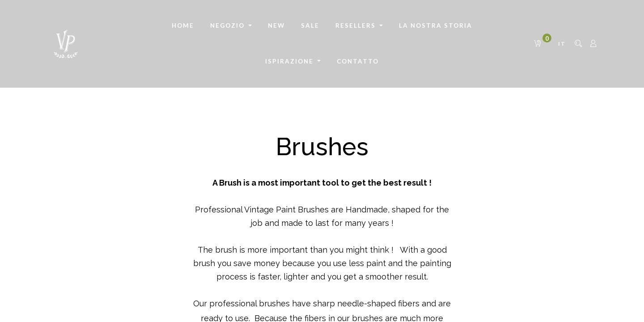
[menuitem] (183, 26)
